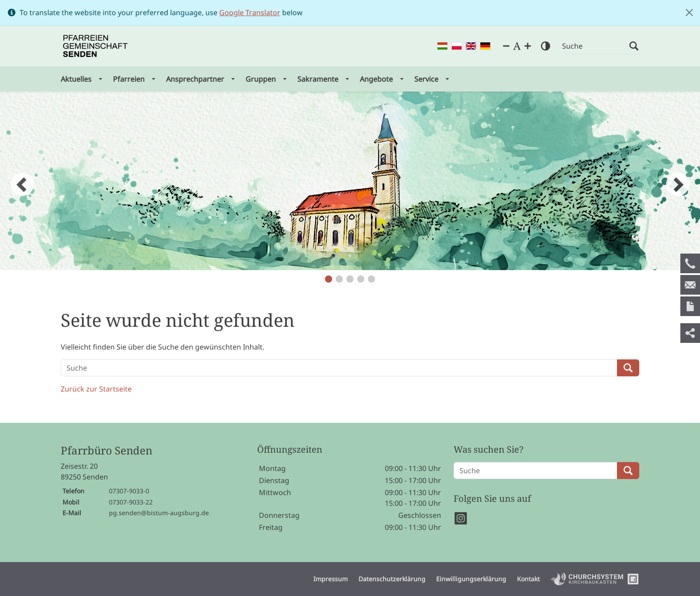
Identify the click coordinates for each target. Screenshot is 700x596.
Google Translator (250, 13)
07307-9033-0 (129, 491)
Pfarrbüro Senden (106, 451)
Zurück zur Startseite (96, 389)
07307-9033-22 (131, 502)
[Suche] (596, 46)
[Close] (689, 13)
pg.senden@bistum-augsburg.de (159, 513)
